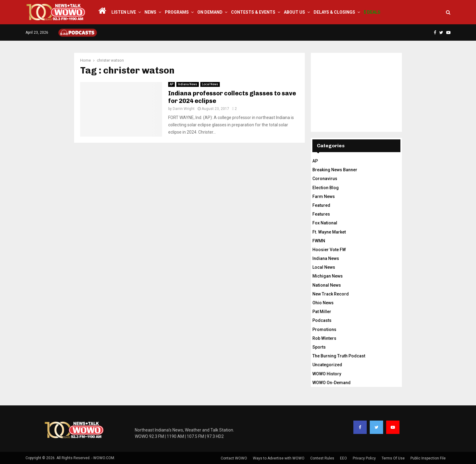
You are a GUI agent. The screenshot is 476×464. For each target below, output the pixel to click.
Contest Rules (322, 458)
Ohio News (323, 303)
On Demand (210, 12)
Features (321, 214)
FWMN (319, 241)
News (150, 12)
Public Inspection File (428, 458)
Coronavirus (325, 179)
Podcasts (322, 320)
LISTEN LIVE (124, 12)
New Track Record (331, 294)
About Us (294, 12)
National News (327, 285)
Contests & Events (253, 12)
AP (172, 84)
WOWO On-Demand (331, 383)
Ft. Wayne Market (329, 232)
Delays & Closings (334, 12)
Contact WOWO (234, 458)
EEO (343, 458)
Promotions (324, 329)
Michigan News (328, 276)
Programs (177, 12)
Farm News (324, 196)
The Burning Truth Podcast (339, 356)
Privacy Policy (364, 458)
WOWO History (327, 374)
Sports (319, 347)
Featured (321, 205)
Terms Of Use (393, 458)
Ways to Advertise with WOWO (279, 458)
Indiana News (188, 84)
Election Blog (326, 188)
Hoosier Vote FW (329, 250)
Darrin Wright (184, 109)
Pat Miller (322, 312)
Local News (210, 84)
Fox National (325, 223)
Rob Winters (324, 338)
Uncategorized (327, 365)
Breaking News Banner (335, 170)
